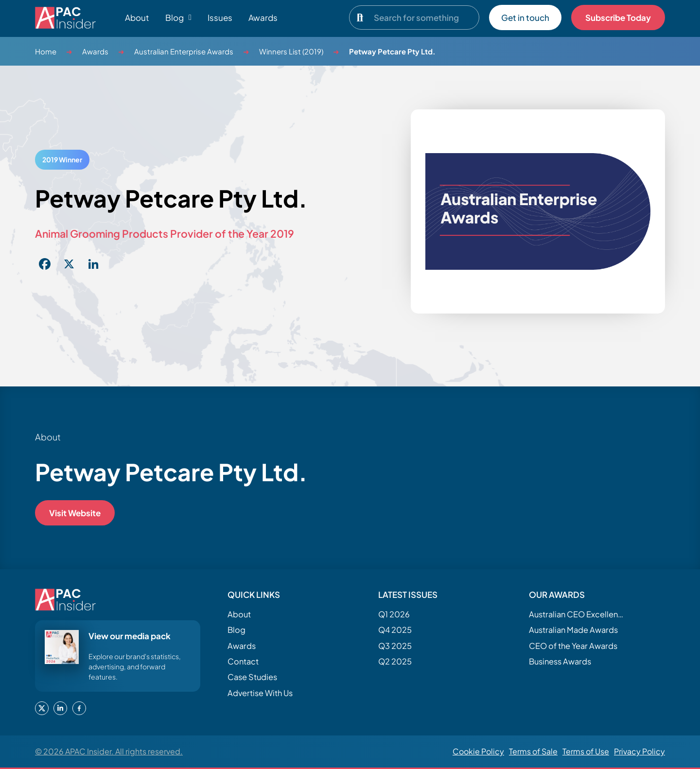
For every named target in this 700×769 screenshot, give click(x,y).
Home (46, 51)
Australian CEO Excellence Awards (577, 614)
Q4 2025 (395, 630)
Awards (263, 17)
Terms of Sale (533, 751)
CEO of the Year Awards (573, 646)
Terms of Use (586, 751)
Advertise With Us (260, 693)
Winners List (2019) (291, 51)
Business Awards (560, 661)
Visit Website (75, 513)
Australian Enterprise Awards (184, 51)
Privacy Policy (639, 751)
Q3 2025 (395, 646)
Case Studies (252, 677)
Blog (236, 630)
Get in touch (525, 17)
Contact (243, 661)
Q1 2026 (394, 614)
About (137, 17)
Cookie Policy (478, 751)
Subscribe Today (618, 17)
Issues (220, 17)
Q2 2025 (395, 661)
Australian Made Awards (573, 630)
